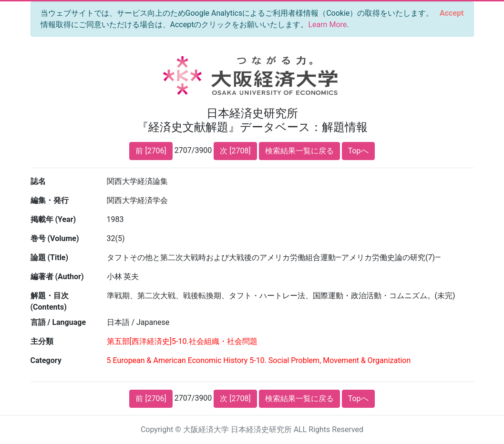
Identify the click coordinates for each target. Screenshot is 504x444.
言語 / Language (58, 322)
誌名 (38, 181)
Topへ (358, 151)
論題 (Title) (50, 257)
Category (46, 360)
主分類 (42, 341)
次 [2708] (235, 151)
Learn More (327, 25)
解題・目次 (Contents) (50, 301)
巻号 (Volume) (55, 238)
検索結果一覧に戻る (299, 151)
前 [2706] (151, 151)
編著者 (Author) (57, 277)
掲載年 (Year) (53, 219)
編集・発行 (50, 200)
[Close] (452, 13)
